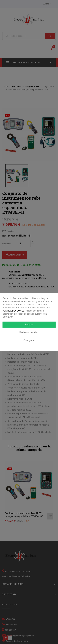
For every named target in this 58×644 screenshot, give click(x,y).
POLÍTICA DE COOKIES (13, 311)
